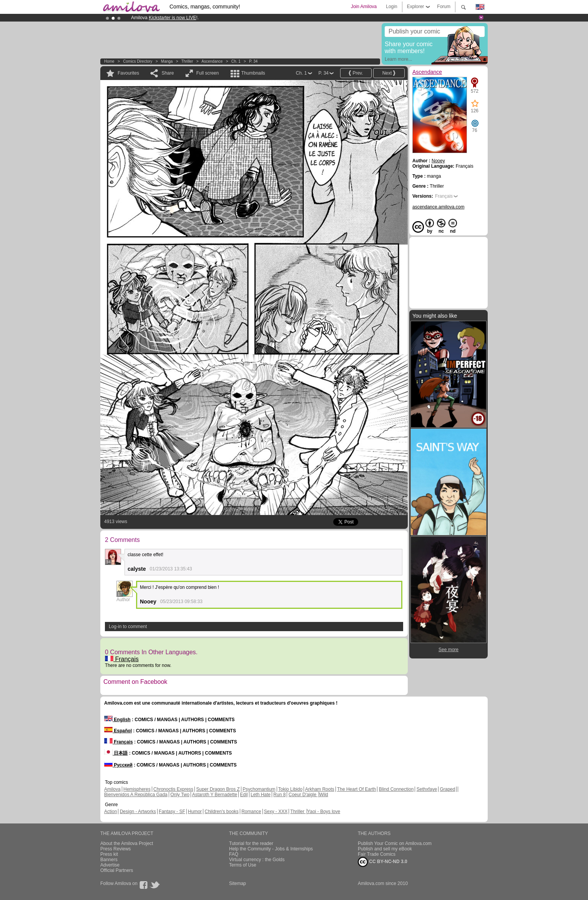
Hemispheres (137, 789)
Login (391, 7)
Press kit (109, 854)
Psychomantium (259, 789)
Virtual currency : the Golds (257, 860)
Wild (323, 795)
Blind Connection (396, 789)
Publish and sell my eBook (385, 849)
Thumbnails (253, 73)
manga (167, 61)
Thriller (188, 61)
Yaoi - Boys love (324, 812)
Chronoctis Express (173, 789)
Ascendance (212, 61)
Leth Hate (261, 795)
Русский (118, 765)
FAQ (234, 854)
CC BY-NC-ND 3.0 (383, 862)
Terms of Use (243, 865)
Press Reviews (115, 849)
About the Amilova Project (127, 843)
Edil (244, 795)
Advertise (110, 865)
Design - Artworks (138, 812)
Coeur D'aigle (303, 795)
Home (109, 61)
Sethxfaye (427, 789)
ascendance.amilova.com (438, 207)
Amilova (112, 789)
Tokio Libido (290, 789)
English (117, 720)
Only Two (180, 795)
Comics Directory (138, 61)
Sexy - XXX (276, 812)
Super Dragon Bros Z (218, 789)
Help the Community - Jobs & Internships (271, 849)
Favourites (128, 73)
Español (118, 731)
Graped (447, 789)
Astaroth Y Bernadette (215, 795)
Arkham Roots (320, 789)
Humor (195, 812)
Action (110, 812)
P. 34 (253, 61)
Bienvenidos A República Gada (136, 795)
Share (168, 73)
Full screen (208, 73)
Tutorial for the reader (251, 843)
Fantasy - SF (172, 812)
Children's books (221, 812)
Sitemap (238, 883)
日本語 (116, 753)
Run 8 (279, 795)
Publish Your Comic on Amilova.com (395, 843)
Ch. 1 (236, 61)
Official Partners (117, 870)
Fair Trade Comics (377, 854)
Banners (109, 860)
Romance (251, 812)
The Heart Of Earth (356, 789)
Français (122, 659)
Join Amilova (364, 7)
